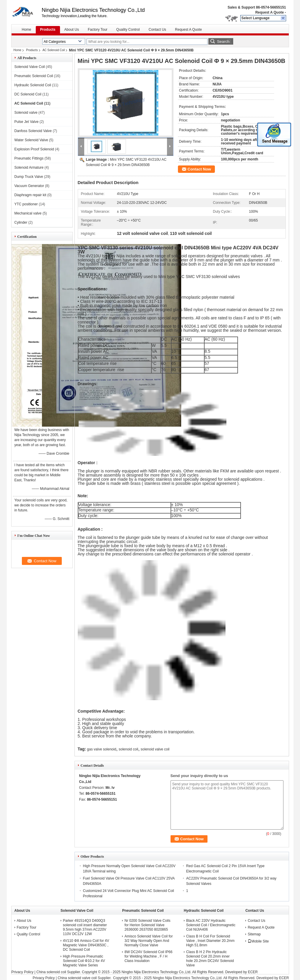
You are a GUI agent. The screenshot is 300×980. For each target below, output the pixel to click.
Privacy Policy (23, 972)
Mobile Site (258, 941)
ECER (253, 972)
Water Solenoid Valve (31, 140)
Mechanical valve (28, 213)
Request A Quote (270, 12)
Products (48, 30)
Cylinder (21, 222)
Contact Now (199, 169)
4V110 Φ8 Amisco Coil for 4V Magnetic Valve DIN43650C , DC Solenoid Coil (86, 945)
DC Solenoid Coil (28, 94)
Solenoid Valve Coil (30, 67)
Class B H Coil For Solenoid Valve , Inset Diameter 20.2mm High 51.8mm (210, 941)
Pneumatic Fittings (29, 158)
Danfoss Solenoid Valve (33, 131)
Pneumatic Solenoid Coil (34, 76)
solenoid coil (128, 749)
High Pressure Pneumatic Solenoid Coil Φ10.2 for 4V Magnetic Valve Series (84, 961)
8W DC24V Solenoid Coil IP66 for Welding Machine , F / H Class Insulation (148, 956)
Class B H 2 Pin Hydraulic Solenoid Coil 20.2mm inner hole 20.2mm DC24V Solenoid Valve (210, 959)
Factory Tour (98, 30)
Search (223, 42)
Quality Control (128, 30)
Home (27, 30)
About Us (72, 30)
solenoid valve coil (155, 749)
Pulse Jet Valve (27, 122)
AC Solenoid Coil (54, 50)
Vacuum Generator (29, 186)
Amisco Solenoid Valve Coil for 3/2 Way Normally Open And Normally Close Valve (149, 941)
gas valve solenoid (102, 749)
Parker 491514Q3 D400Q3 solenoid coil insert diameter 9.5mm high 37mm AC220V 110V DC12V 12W (85, 927)
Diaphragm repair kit (30, 195)
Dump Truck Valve (29, 177)
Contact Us (157, 30)
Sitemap (254, 934)
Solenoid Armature (29, 168)
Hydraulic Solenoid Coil (33, 85)
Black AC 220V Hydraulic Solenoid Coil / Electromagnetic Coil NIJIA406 (211, 925)
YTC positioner (26, 204)
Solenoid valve (26, 113)
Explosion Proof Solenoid (34, 149)
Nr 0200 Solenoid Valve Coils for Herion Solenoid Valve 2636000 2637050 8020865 (147, 925)
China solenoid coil (51, 972)
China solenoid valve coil (77, 978)
